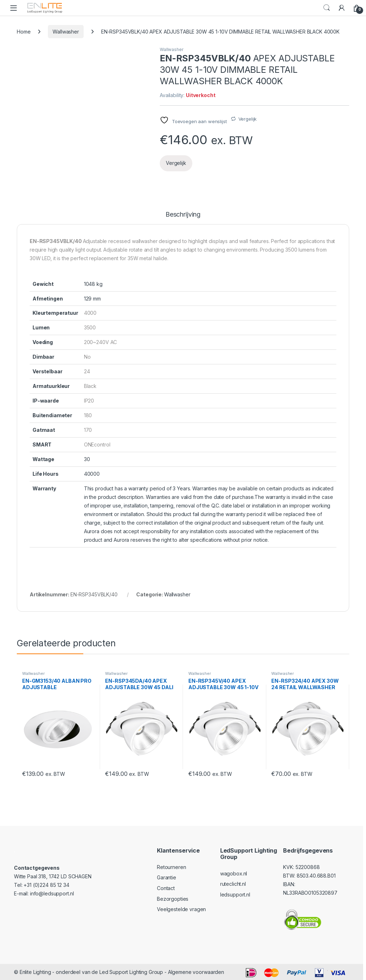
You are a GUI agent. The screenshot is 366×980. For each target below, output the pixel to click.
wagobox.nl (234, 873)
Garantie (167, 877)
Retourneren (171, 867)
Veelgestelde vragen (181, 909)
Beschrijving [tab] (183, 215)
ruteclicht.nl (233, 884)
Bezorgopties (173, 899)
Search (327, 8)
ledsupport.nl (235, 895)
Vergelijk (248, 119)
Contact (166, 888)
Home (24, 32)
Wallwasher (66, 32)
